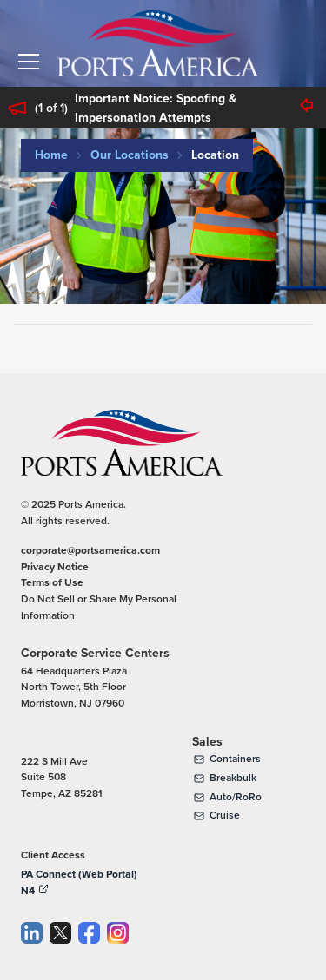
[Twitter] (60, 933)
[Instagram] (118, 933)
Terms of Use (52, 582)
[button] (29, 62)
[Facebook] (89, 933)
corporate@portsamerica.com (90, 550)
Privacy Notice (55, 567)
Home (51, 155)
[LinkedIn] (32, 933)
